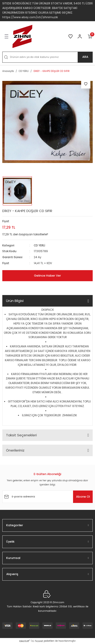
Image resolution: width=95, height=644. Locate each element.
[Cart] (90, 36)
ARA (85, 57)
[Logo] (22, 36)
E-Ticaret (38, 641)
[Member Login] (80, 36)
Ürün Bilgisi (15, 301)
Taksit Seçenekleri (21, 435)
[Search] (47, 57)
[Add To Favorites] (86, 84)
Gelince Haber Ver (47, 276)
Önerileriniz (15, 450)
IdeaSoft (25, 641)
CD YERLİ (39, 245)
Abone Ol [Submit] (83, 497)
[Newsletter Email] (47, 497)
